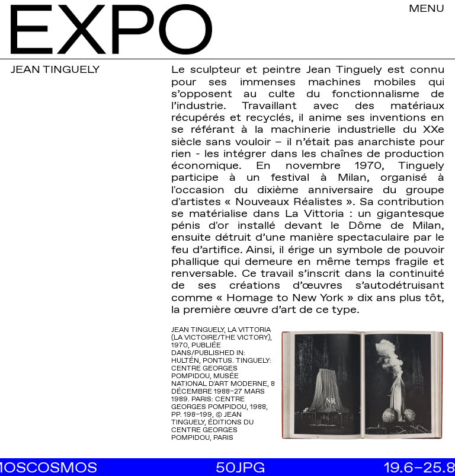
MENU (427, 8)
